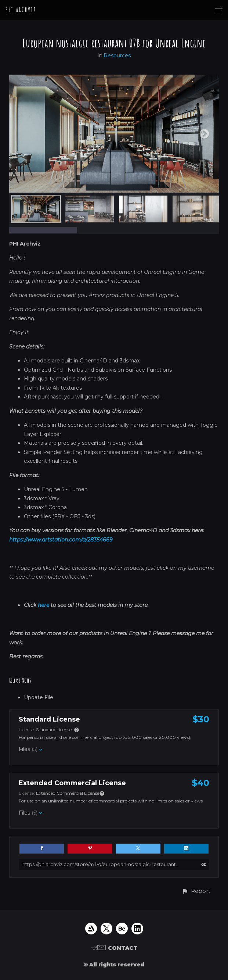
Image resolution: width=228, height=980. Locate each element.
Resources (117, 56)
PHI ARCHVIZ (21, 10)
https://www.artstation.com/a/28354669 (61, 540)
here (44, 605)
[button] (196, 891)
